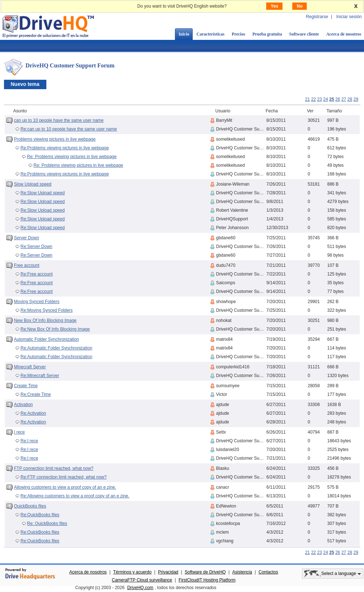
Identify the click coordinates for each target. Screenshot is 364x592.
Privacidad (168, 572)
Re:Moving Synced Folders (47, 310)
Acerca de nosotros (88, 572)
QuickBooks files (30, 506)
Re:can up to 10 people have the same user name (69, 129)
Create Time (26, 386)
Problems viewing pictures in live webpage (55, 139)
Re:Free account (37, 274)
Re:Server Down (37, 247)
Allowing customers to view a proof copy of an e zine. (65, 487)
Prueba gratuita (267, 34)
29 (356, 99)
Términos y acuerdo (132, 572)
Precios (239, 34)
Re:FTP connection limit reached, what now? (64, 477)
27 (344, 99)
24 (325, 99)
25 (332, 99)
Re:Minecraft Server (40, 376)
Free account (27, 265)
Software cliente (304, 34)
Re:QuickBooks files (40, 515)
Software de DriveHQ (205, 572)
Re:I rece (30, 441)
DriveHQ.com (140, 588)
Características (210, 34)
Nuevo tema (25, 84)
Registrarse (317, 17)
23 (320, 99)
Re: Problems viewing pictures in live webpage (72, 157)
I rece (20, 432)
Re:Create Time (36, 394)
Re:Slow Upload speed (43, 193)
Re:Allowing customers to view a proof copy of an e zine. (75, 496)
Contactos (268, 572)
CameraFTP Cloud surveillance (142, 580)
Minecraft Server (30, 367)
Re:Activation (34, 413)
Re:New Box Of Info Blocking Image (55, 329)
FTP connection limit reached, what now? (54, 468)
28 (350, 99)
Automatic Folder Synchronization (47, 339)
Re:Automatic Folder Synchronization (57, 348)
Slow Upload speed (33, 184)
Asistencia (242, 572)
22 (313, 99)
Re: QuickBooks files (47, 523)
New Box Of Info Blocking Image (45, 320)
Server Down (27, 238)
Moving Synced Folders (37, 302)
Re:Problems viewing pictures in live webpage (65, 148)
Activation (24, 405)
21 (307, 99)
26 (338, 99)
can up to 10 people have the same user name (59, 120)
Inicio (184, 34)
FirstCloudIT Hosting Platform (207, 580)
